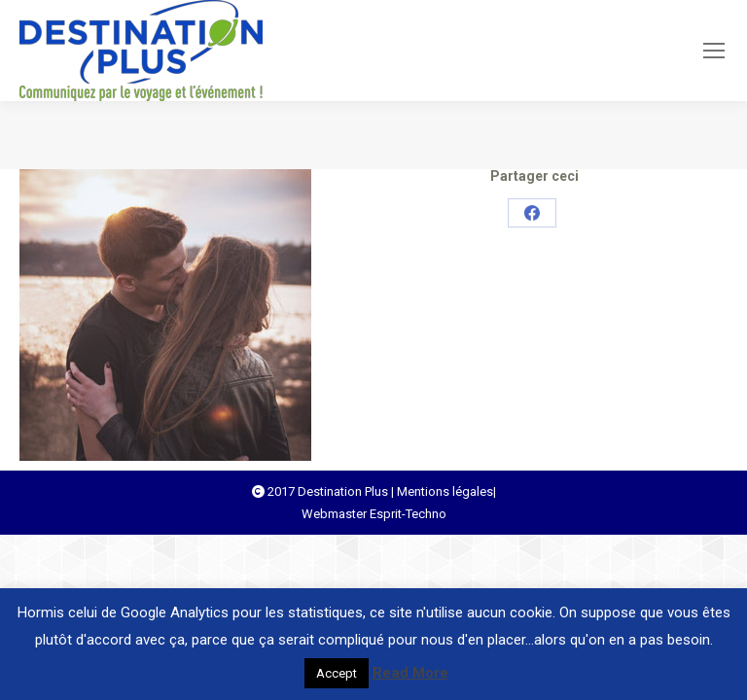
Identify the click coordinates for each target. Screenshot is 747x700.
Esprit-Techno (408, 514)
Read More (410, 673)
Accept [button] (337, 673)
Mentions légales (445, 491)
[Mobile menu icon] (714, 51)
